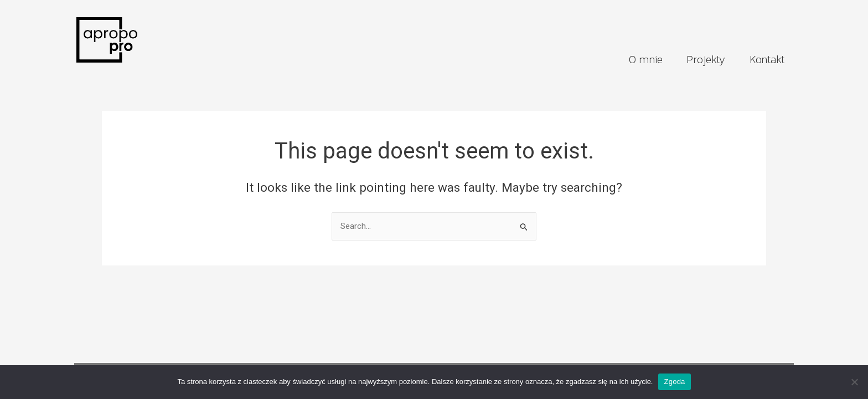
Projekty (706, 59)
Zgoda (674, 382)
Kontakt (767, 59)
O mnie (645, 59)
